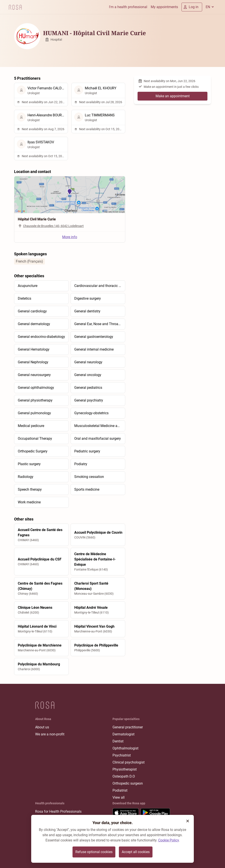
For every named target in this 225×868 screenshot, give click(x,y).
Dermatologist (123, 734)
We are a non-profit (50, 734)
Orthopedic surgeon (128, 783)
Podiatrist (120, 790)
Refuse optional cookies (94, 852)
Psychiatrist (122, 755)
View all (119, 797)
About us (42, 727)
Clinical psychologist (129, 762)
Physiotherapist (125, 769)
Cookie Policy (169, 840)
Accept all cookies (136, 852)
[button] (188, 821)
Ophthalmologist (125, 748)
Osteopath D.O (124, 776)
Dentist (118, 741)
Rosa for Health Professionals (58, 811)
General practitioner (128, 727)
